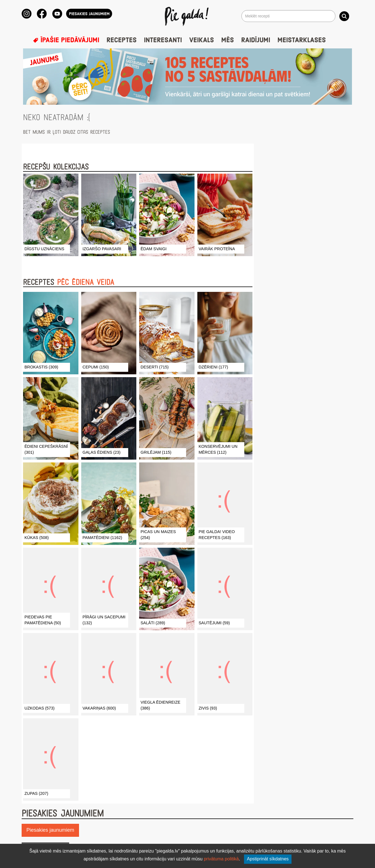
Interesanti (163, 40)
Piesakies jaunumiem (50, 830)
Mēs (228, 40)
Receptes (122, 40)
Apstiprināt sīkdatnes (268, 859)
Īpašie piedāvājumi (66, 40)
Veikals (202, 40)
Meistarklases (302, 40)
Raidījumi (256, 40)
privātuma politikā (221, 859)
